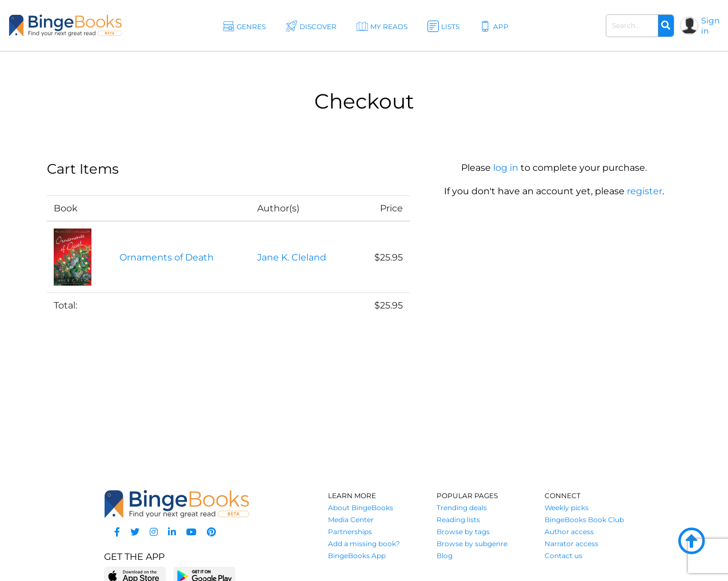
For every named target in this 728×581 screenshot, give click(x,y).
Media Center (351, 520)
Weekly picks (567, 508)
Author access (569, 532)
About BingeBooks (361, 508)
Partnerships (350, 532)
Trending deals (462, 508)
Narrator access (571, 544)
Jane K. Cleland (292, 257)
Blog (445, 556)
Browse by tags (463, 532)
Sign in (710, 26)
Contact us (563, 556)
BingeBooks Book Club (584, 520)
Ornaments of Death (167, 257)
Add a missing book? (364, 544)
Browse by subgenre (472, 544)
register (645, 191)
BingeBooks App (357, 556)
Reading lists (458, 520)
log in (506, 168)
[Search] (666, 26)
